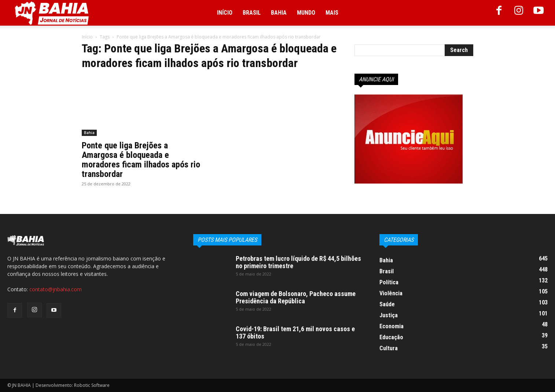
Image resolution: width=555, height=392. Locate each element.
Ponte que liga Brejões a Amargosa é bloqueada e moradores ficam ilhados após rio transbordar (141, 160)
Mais (332, 13)
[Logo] (52, 13)
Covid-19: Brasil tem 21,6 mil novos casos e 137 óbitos (295, 332)
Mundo (306, 13)
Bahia (279, 13)
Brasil (252, 13)
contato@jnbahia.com (56, 289)
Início (225, 13)
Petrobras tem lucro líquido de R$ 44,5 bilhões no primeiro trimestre (298, 262)
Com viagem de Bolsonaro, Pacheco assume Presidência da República (296, 297)
